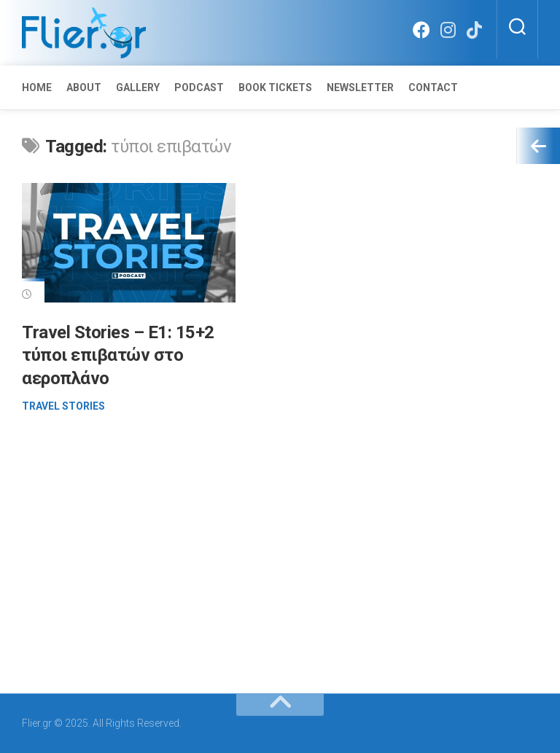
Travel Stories (63, 406)
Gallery (138, 87)
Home (37, 87)
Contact (433, 87)
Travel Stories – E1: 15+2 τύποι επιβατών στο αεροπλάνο (118, 355)
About (84, 87)
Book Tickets (275, 87)
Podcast (199, 87)
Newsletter (360, 87)
